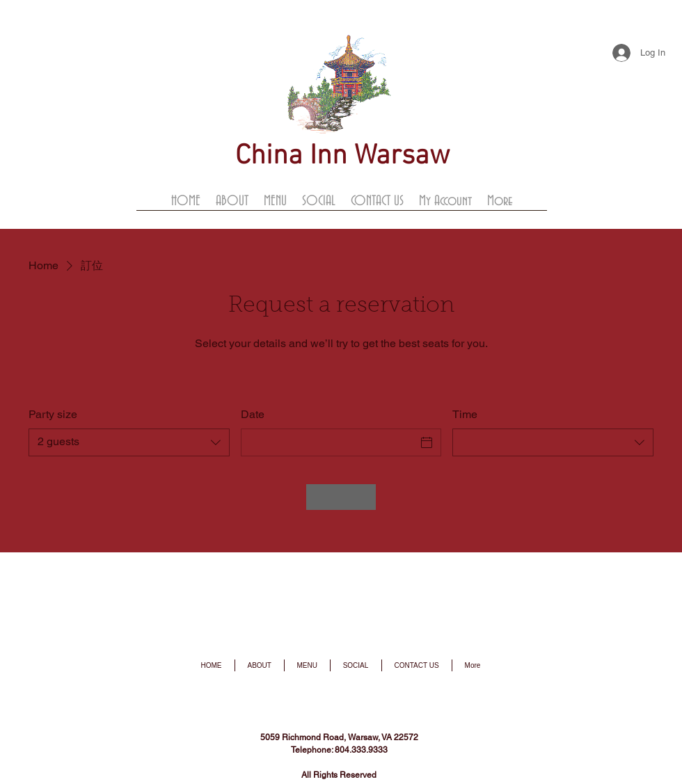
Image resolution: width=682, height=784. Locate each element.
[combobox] (129, 442)
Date (253, 414)
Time (465, 414)
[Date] (329, 442)
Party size (53, 414)
